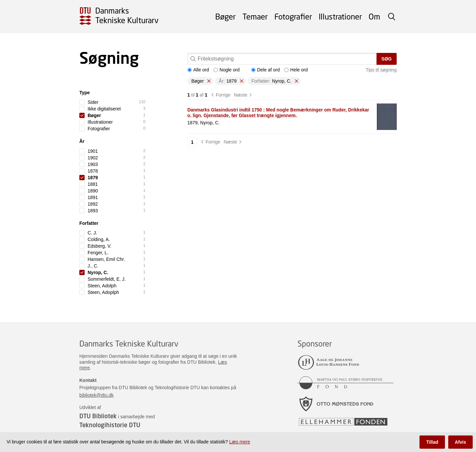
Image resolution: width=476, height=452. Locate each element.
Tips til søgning (381, 70)
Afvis (460, 442)
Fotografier (293, 16)
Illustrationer (340, 16)
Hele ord (296, 70)
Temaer (255, 16)
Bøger (225, 16)
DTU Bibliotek (98, 416)
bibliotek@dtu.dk (97, 395)
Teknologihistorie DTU (110, 425)
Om (374, 16)
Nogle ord (227, 70)
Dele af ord (265, 70)
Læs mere (239, 442)
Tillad (432, 442)
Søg (387, 59)
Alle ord (198, 70)
